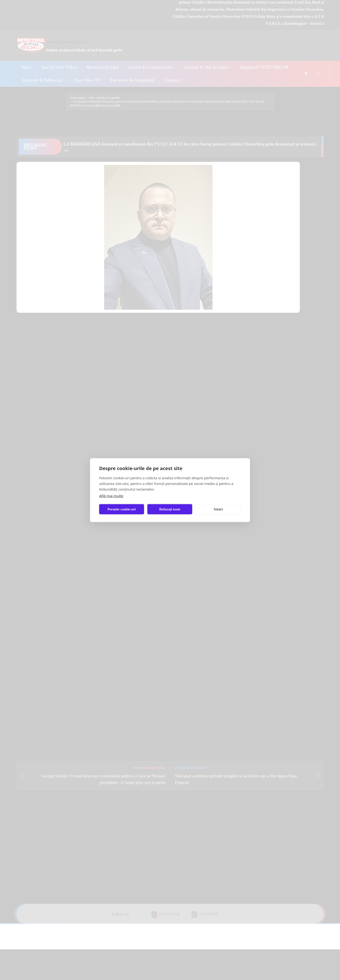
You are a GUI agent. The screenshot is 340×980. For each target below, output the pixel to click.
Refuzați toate (170, 509)
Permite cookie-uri (122, 509)
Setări (218, 509)
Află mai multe (111, 496)
